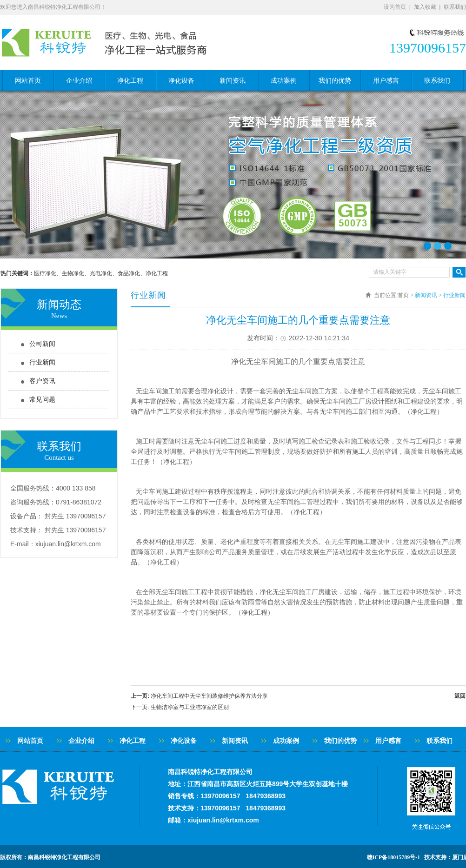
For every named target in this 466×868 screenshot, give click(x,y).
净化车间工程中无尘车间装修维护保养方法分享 (209, 696)
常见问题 (42, 400)
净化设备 (181, 81)
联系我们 (455, 7)
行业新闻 (42, 362)
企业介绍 (79, 81)
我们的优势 (335, 81)
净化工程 (130, 81)
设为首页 (395, 7)
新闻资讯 (233, 81)
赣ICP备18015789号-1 (394, 857)
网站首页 (28, 81)
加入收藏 (425, 7)
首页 (403, 295)
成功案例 (284, 81)
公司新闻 (42, 344)
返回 (460, 696)
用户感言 (386, 81)
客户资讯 (42, 381)
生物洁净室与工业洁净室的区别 (190, 707)
